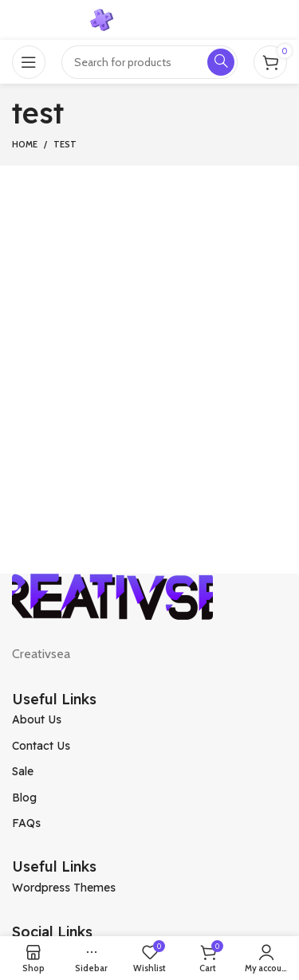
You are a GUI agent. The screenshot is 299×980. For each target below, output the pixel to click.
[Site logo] (150, 19)
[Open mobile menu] (29, 62)
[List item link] (149, 719)
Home (25, 144)
